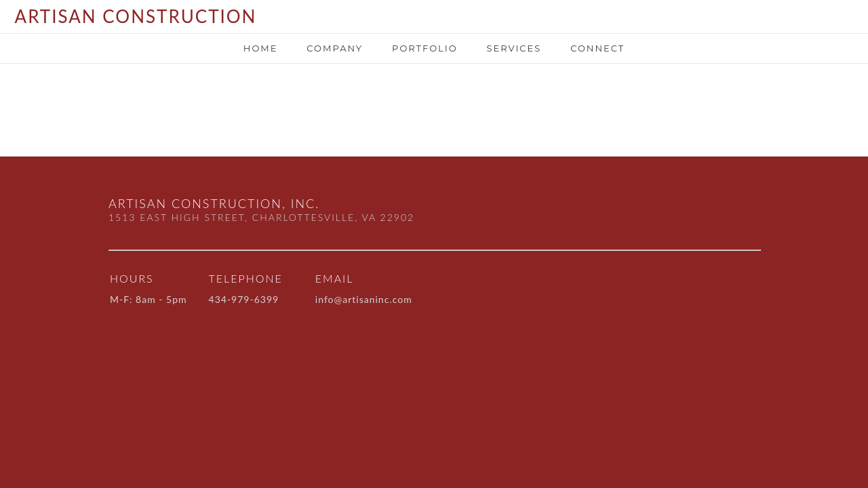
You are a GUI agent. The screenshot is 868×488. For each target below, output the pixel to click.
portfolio (425, 48)
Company (335, 48)
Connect (597, 48)
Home (261, 48)
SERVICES (514, 48)
